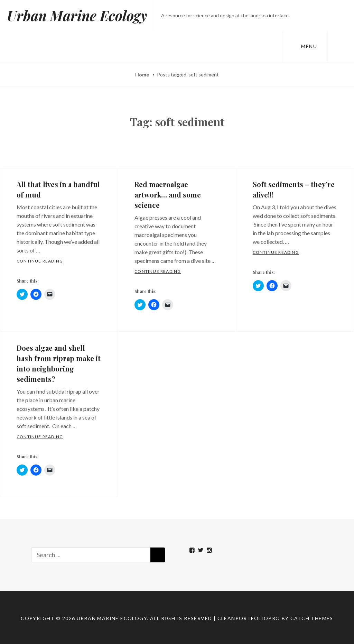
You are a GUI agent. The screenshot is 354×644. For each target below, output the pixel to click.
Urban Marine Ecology (77, 15)
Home (143, 75)
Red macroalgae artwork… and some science (168, 195)
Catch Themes (312, 618)
